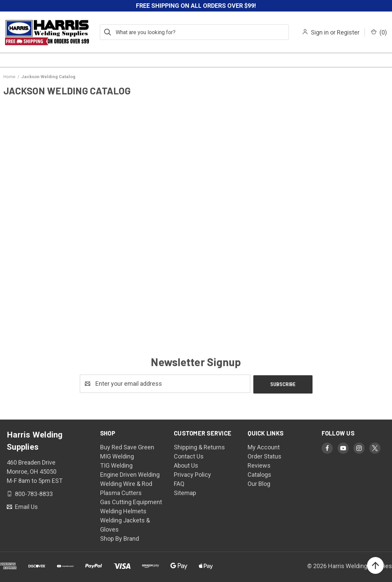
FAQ (179, 483)
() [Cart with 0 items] (379, 32)
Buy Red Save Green (127, 446)
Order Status (264, 456)
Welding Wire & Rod (126, 483)
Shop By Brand (120, 538)
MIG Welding (117, 456)
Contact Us (189, 456)
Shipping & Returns (199, 446)
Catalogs (259, 474)
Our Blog (259, 483)
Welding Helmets (123, 510)
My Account (264, 446)
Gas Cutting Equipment (131, 501)
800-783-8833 (33, 493)
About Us (186, 465)
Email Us (26, 506)
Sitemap (185, 492)
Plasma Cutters (121, 492)
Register (348, 32)
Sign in (320, 32)
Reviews (259, 465)
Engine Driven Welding (130, 474)
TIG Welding (116, 465)
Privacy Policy (192, 474)
